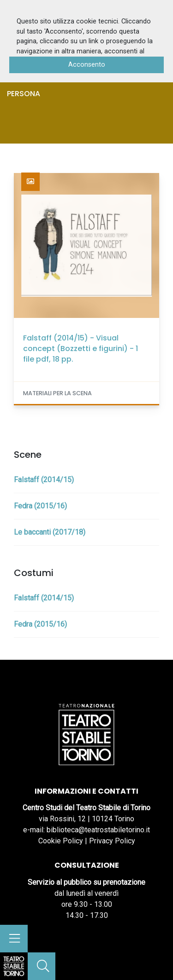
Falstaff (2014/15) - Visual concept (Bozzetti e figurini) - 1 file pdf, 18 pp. (81, 349)
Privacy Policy (112, 841)
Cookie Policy (61, 841)
